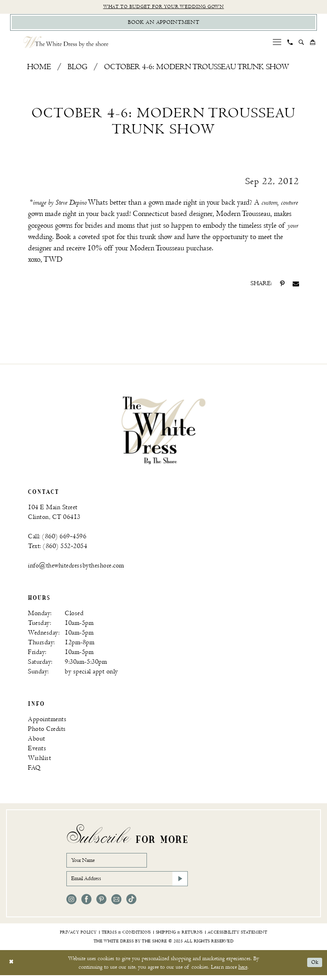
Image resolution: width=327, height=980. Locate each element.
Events (37, 750)
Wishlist (39, 760)
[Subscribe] (179, 883)
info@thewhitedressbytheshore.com (76, 567)
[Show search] (302, 44)
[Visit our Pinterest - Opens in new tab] (101, 904)
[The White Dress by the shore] (66, 44)
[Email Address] (127, 883)
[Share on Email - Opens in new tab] (296, 286)
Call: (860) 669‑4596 (57, 538)
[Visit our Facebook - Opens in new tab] (86, 904)
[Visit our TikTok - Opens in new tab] (131, 904)
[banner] (163, 432)
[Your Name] (111, 863)
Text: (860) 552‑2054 (57, 548)
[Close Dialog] (12, 968)
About (37, 740)
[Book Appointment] (163, 24)
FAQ (34, 769)
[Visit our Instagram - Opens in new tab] (71, 904)
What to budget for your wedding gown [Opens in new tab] (164, 7)
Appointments (47, 721)
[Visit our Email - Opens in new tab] (116, 904)
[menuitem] (277, 44)
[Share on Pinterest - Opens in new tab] (282, 286)
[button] (277, 44)
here (243, 972)
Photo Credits (47, 731)
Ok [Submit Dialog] (314, 968)
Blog (78, 69)
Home (39, 69)
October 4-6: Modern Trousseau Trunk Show (197, 69)
